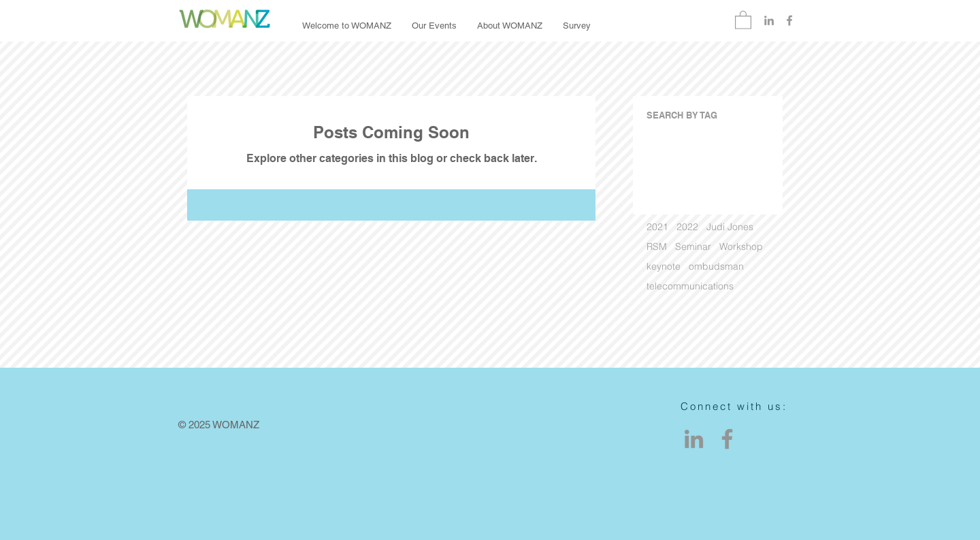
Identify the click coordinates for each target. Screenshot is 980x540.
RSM (657, 247)
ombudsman (716, 267)
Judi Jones (730, 227)
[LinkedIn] (694, 439)
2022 (687, 227)
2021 (657, 227)
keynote (664, 267)
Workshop (741, 247)
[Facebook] (727, 439)
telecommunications (690, 286)
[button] (743, 19)
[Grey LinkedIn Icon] (769, 20)
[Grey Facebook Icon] (789, 20)
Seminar (693, 247)
